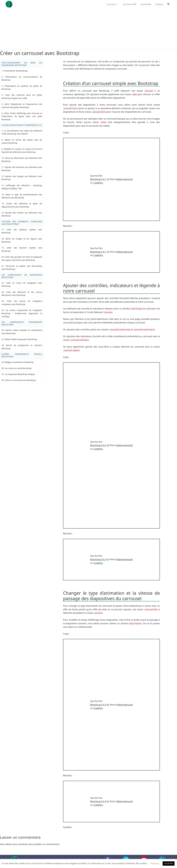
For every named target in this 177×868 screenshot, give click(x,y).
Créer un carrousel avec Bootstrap (20, 380)
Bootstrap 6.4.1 (98, 179)
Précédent (67, 827)
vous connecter (20, 844)
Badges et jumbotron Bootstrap (19, 362)
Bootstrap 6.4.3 (98, 705)
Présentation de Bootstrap (15, 71)
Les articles (146, 4)
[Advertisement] (88, 29)
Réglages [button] (155, 863)
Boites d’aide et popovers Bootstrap (21, 339)
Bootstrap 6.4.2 (98, 445)
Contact (159, 4)
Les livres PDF (130, 4)
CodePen (98, 183)
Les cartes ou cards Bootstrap (18, 368)
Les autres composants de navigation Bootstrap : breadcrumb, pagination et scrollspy (22, 313)
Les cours (114, 4)
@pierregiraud (124, 179)
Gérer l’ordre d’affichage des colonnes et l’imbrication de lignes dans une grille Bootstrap (22, 116)
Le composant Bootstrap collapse (20, 374)
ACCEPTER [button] (169, 863)
